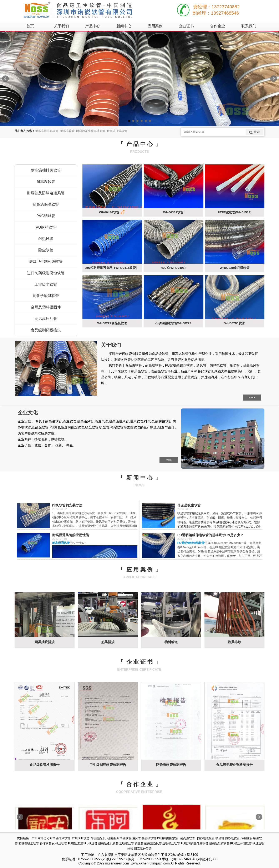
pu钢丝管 (247, 838)
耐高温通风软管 (108, 843)
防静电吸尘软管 (29, 843)
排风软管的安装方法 (67, 505)
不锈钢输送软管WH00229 (173, 323)
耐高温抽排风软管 (46, 170)
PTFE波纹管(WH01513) (234, 212)
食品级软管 (149, 838)
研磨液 (112, 838)
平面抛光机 (98, 838)
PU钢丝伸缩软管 (241, 843)
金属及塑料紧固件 (46, 307)
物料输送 (171, 642)
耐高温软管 (46, 182)
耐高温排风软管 (60, 838)
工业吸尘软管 (46, 284)
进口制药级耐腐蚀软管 (46, 273)
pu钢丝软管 (60, 843)
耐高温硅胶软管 (219, 843)
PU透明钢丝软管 (168, 838)
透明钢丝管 (127, 843)
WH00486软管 (112, 212)
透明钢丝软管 (171, 843)
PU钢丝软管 (46, 227)
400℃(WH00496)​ (173, 268)
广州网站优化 (40, 838)
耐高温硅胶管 (143, 849)
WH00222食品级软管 (112, 323)
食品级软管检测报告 (45, 765)
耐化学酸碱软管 (46, 296)
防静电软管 (232, 838)
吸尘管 (220, 838)
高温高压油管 (46, 319)
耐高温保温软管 (46, 204)
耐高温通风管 (153, 843)
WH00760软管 (234, 323)
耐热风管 (46, 239)
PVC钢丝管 (46, 216)
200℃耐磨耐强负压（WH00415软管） (112, 268)
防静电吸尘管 (206, 838)
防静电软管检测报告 (171, 765)
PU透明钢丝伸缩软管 (194, 843)
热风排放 (108, 642)
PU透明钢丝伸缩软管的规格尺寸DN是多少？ (210, 535)
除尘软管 (46, 250)
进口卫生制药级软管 (46, 262)
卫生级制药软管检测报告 (108, 765)
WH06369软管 (173, 212)
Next (274, 79)
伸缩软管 (46, 843)
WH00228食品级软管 (235, 268)
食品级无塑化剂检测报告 (234, 765)
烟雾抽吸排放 (45, 642)
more (252, 397)
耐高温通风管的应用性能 (71, 535)
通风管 (137, 838)
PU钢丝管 (91, 843)
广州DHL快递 (81, 838)
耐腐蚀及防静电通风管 (46, 193)
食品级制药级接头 (46, 330)
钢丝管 (139, 843)
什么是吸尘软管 (189, 505)
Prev (5, 79)
